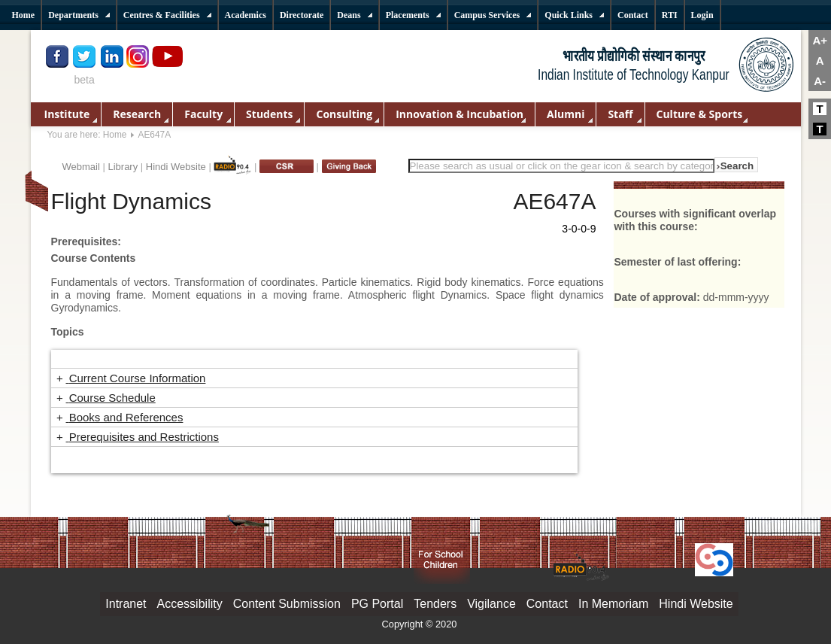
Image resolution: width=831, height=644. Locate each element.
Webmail (81, 167)
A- (820, 81)
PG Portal (377, 604)
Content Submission (287, 604)
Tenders (435, 604)
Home (115, 135)
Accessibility (190, 604)
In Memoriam (613, 604)
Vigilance (491, 604)
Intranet (126, 604)
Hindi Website (176, 167)
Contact (547, 604)
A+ (820, 40)
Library (123, 167)
